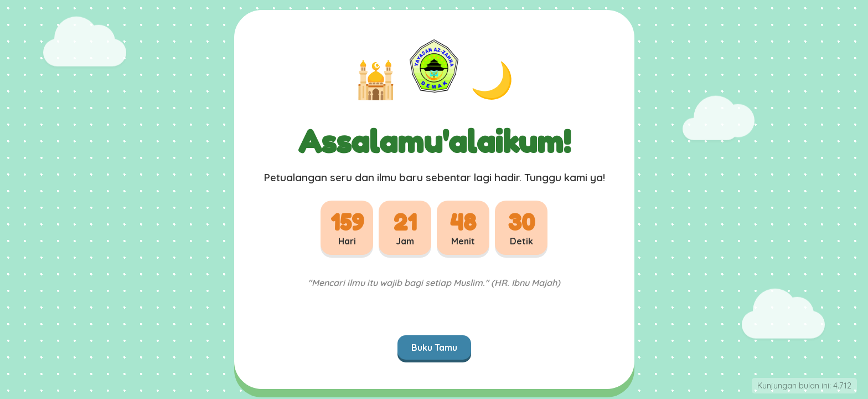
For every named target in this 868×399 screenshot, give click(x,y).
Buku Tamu (434, 347)
